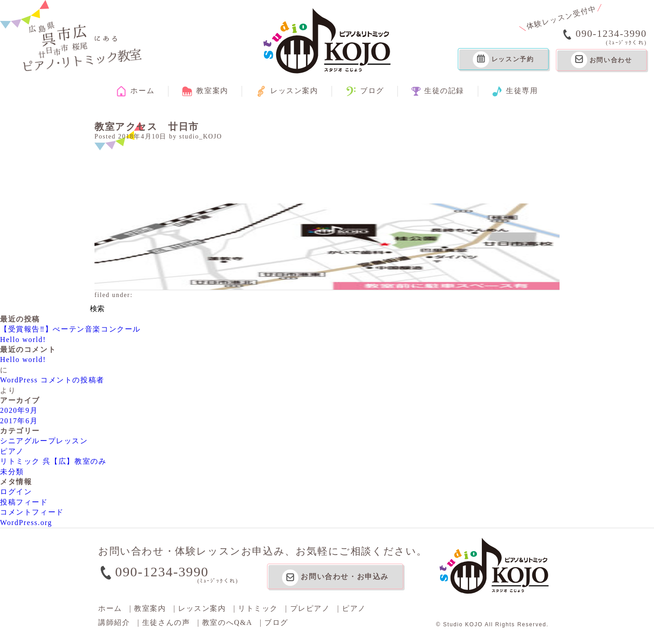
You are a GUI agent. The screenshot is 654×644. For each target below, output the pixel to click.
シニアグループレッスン (44, 441)
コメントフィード (32, 512)
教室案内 (205, 91)
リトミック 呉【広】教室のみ (53, 461)
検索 (97, 309)
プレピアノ (310, 608)
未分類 (12, 472)
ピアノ (12, 451)
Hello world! (23, 339)
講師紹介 (114, 622)
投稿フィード (24, 502)
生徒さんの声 (166, 622)
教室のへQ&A (227, 622)
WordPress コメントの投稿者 (52, 380)
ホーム (135, 91)
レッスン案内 (287, 91)
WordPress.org (26, 523)
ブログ (365, 91)
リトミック (258, 608)
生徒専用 (515, 91)
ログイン (16, 492)
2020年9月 (19, 410)
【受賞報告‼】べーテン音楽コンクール (70, 329)
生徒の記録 (438, 91)
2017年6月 (19, 421)
